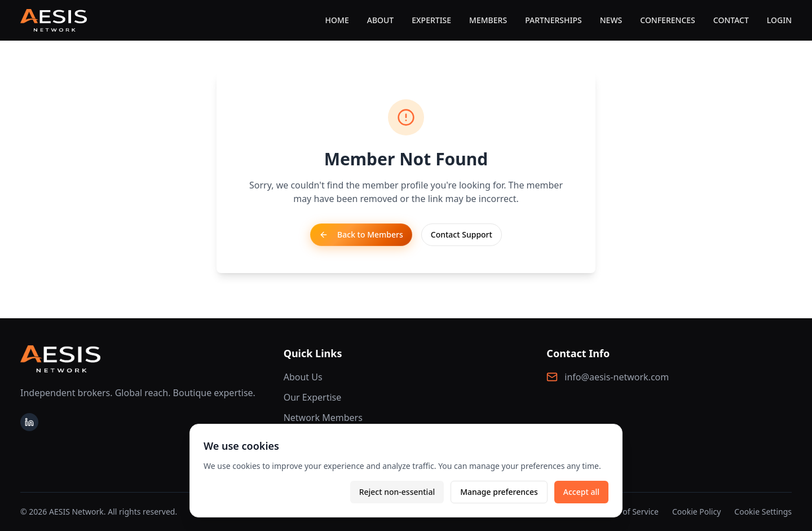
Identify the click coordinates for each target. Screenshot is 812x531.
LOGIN (779, 20)
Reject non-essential (397, 492)
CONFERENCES (668, 20)
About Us (303, 377)
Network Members (323, 418)
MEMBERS (488, 20)
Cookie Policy (696, 512)
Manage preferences (499, 492)
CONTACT (731, 20)
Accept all (581, 492)
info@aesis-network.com (617, 377)
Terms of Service (628, 512)
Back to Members (361, 234)
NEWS (611, 20)
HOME (337, 20)
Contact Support (462, 234)
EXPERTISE (431, 20)
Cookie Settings (763, 512)
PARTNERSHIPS (553, 20)
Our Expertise (313, 397)
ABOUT (381, 20)
